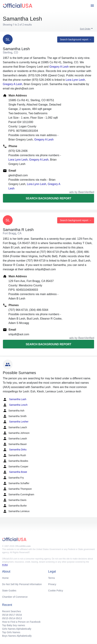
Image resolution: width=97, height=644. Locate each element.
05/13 (19, 618)
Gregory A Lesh (59, 67)
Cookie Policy (56, 591)
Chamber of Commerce (15, 597)
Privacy (52, 584)
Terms (51, 578)
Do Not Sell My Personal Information (22, 584)
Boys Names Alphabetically (17, 636)
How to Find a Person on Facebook (21, 622)
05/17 (12, 615)
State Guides (9, 591)
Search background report (48, 198)
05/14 (12, 618)
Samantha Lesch (15, 405)
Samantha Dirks (15, 450)
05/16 (19, 615)
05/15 (5, 618)
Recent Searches (11, 611)
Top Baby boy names (14, 625)
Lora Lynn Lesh (75, 80)
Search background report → (76, 39)
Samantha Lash (15, 399)
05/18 (5, 615)
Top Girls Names (11, 632)
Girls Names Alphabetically (17, 629)
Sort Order (85, 29)
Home (5, 578)
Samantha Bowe (15, 472)
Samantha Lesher (16, 422)
